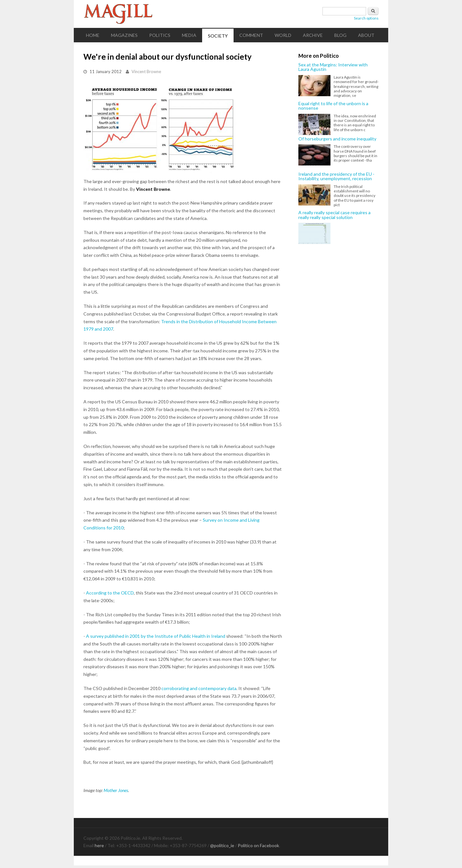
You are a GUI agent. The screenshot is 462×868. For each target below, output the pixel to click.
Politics (160, 35)
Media (189, 35)
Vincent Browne (146, 72)
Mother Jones (116, 790)
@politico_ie (222, 845)
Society (218, 36)
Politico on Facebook (258, 845)
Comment (251, 35)
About (366, 35)
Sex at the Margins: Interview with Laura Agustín (333, 67)
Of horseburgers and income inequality (337, 139)
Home (93, 35)
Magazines (124, 35)
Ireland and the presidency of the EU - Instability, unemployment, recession (336, 177)
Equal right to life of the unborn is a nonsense (333, 106)
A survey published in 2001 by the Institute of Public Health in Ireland (156, 636)
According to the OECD (110, 593)
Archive (313, 35)
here (99, 845)
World (283, 35)
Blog (340, 35)
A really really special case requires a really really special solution (334, 215)
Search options (366, 18)
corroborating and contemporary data (199, 688)
